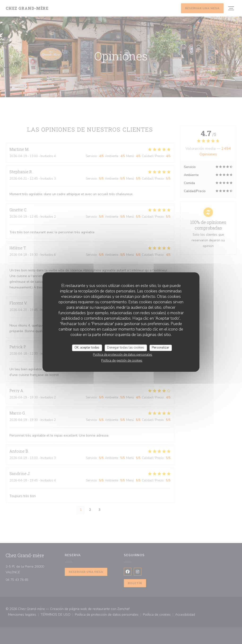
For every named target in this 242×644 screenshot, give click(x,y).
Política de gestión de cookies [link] (122, 361)
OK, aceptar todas (87, 348)
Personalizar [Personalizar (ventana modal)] (160, 348)
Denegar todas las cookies (126, 348)
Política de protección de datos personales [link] (123, 355)
